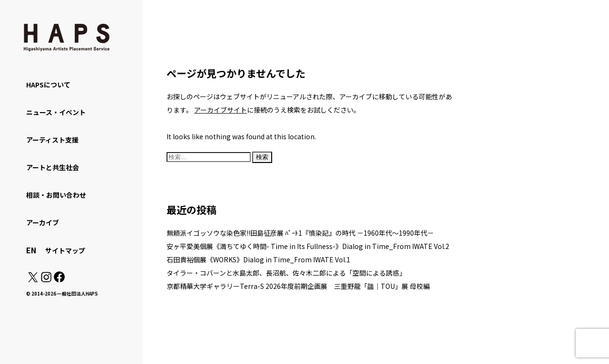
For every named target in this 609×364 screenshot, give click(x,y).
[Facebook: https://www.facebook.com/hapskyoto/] (59, 279)
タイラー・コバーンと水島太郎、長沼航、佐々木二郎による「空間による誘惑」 (286, 273)
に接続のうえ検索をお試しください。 (277, 110)
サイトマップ (65, 250)
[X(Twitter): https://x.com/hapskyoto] (33, 279)
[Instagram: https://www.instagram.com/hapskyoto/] (46, 279)
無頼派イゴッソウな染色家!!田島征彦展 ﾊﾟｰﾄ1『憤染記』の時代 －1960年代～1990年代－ (300, 233)
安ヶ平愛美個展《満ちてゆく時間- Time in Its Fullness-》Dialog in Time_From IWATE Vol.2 (308, 246)
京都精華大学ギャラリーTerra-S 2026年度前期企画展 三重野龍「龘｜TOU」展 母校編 (298, 286)
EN (31, 250)
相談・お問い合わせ (56, 195)
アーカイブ (43, 222)
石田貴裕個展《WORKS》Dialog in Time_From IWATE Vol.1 (258, 259)
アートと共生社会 (53, 167)
